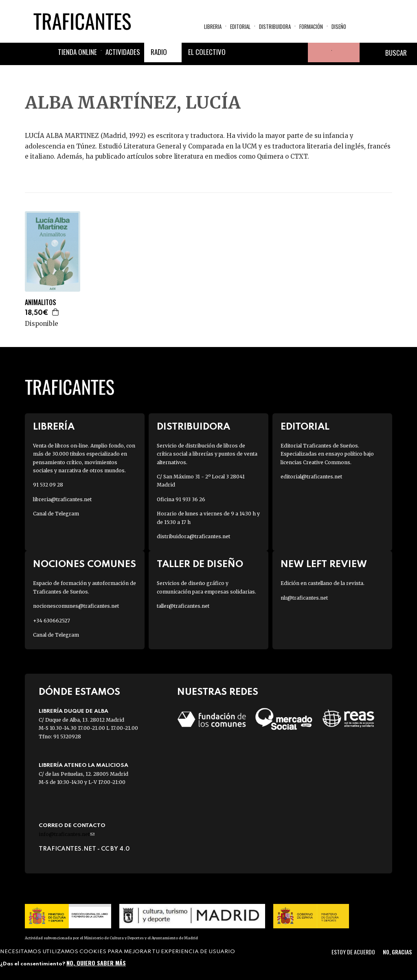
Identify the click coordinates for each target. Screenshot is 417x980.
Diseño (339, 27)
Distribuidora (275, 27)
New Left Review (324, 564)
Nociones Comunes (84, 564)
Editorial (240, 27)
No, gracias (397, 952)
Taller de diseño (200, 564)
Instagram (279, 53)
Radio (159, 53)
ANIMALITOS (41, 302)
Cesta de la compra (346, 53)
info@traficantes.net (67, 834)
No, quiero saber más (96, 963)
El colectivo (207, 53)
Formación (311, 27)
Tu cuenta (318, 53)
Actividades (123, 53)
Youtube (298, 53)
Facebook (239, 53)
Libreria (213, 27)
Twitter (259, 53)
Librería (54, 427)
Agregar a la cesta (56, 312)
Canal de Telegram (56, 514)
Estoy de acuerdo (353, 952)
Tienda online (77, 53)
